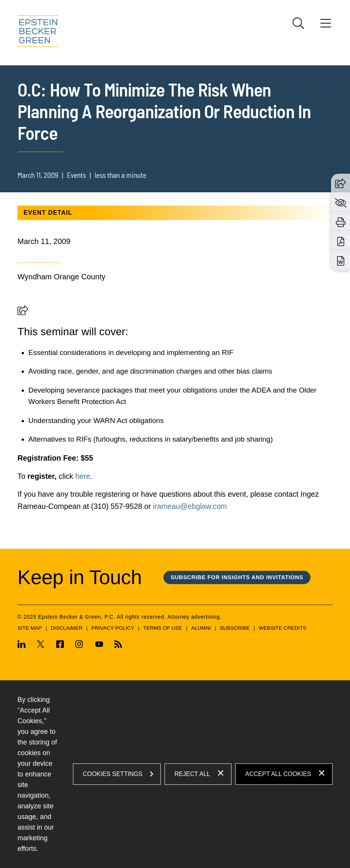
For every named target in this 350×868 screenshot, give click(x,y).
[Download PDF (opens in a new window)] (341, 241)
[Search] (298, 23)
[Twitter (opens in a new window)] (41, 645)
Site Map (30, 628)
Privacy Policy (113, 628)
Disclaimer (67, 628)
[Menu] (326, 26)
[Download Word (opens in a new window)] (341, 261)
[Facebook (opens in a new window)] (60, 645)
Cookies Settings (113, 774)
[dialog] (175, 774)
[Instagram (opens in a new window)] (79, 645)
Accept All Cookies (278, 774)
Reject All (192, 774)
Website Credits (283, 628)
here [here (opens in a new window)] (83, 476)
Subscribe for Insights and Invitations (237, 577)
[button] (23, 312)
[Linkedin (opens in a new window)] (24, 645)
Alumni (201, 628)
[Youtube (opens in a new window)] (99, 645)
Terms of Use (163, 628)
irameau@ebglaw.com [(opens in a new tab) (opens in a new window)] (190, 506)
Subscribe (235, 628)
